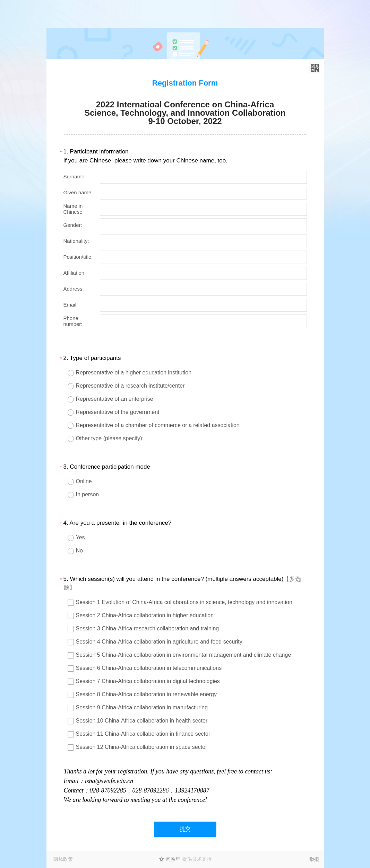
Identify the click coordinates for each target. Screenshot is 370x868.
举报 (314, 859)
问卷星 (173, 859)
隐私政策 (63, 859)
